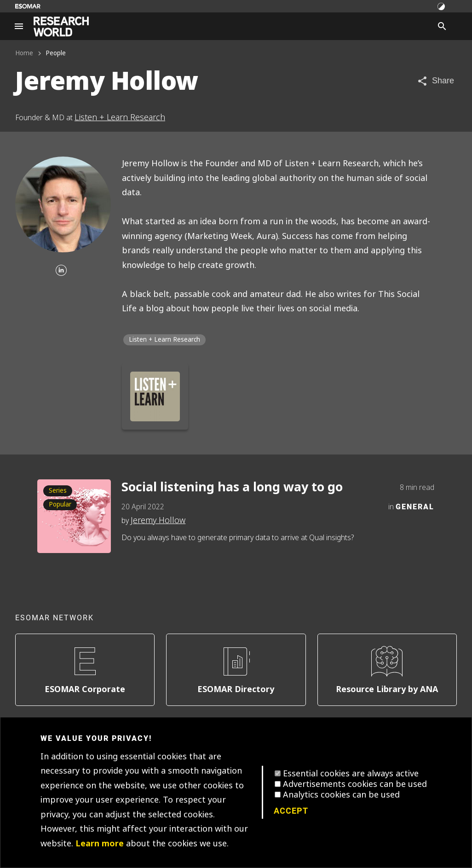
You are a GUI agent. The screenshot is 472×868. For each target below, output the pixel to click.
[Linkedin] (61, 271)
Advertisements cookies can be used (355, 784)
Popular (60, 504)
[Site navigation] (19, 26)
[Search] (442, 26)
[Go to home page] (61, 26)
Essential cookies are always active (351, 774)
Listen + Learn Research (120, 117)
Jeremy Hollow (158, 520)
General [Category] (415, 506)
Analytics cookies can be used (341, 795)
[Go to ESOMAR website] (28, 6)
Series (58, 491)
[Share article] (435, 81)
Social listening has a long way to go (232, 487)
